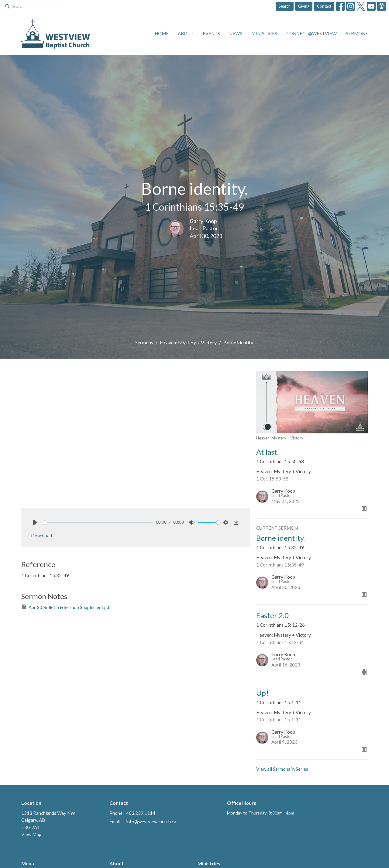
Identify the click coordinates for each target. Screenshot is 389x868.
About (186, 33)
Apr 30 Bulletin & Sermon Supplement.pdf (66, 607)
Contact (324, 6)
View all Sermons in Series (282, 769)
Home (162, 33)
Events (211, 33)
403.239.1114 (141, 813)
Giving (304, 6)
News (236, 33)
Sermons (357, 33)
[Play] (35, 522)
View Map (31, 834)
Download (41, 536)
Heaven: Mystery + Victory (188, 342)
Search (285, 6)
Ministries (264, 33)
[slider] (98, 523)
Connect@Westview (312, 33)
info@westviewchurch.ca (151, 821)
